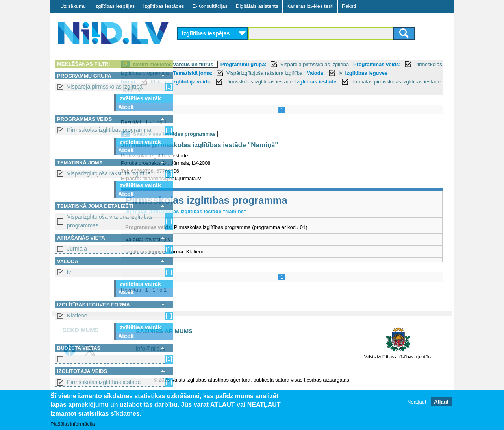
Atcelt (126, 107)
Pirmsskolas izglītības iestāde (104, 382)
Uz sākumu (73, 6)
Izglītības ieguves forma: (270, 82)
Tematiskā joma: (344, 73)
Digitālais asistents (257, 6)
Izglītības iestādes (163, 6)
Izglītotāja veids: (355, 82)
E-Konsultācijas (210, 6)
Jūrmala (77, 249)
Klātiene (77, 316)
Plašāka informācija (73, 424)
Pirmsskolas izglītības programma (109, 130)
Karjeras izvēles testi (310, 6)
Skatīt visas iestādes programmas (233, 134)
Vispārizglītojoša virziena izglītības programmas (110, 221)
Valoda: (210, 82)
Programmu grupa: (302, 64)
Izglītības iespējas (114, 6)
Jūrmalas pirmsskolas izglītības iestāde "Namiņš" (311, 90)
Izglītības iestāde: (220, 90)
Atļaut (441, 402)
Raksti (349, 6)
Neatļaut (417, 402)
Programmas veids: (206, 73)
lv (69, 272)
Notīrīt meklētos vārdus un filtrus (232, 64)
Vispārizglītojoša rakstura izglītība (109, 173)
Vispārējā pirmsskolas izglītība (105, 87)
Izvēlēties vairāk (140, 98)
